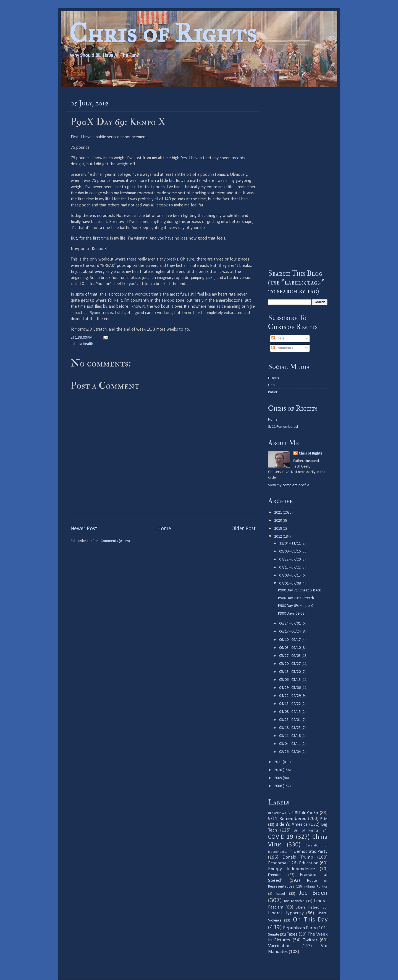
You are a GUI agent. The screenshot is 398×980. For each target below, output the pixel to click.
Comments (282, 348)
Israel (281, 894)
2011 (278, 762)
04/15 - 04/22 (290, 704)
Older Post (243, 529)
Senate (274, 935)
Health (88, 344)
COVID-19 (281, 837)
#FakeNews (277, 813)
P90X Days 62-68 (291, 614)
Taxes (292, 934)
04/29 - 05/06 (290, 688)
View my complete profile (289, 485)
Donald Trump (298, 857)
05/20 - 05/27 (290, 664)
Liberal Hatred (308, 908)
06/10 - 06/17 (290, 640)
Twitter (310, 940)
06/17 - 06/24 (290, 632)
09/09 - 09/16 (290, 552)
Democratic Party (311, 852)
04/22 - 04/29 (290, 696)
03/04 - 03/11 (290, 744)
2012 (278, 537)
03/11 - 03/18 (290, 736)
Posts (278, 338)
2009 (278, 778)
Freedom (275, 875)
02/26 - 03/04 (290, 752)
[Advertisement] (298, 178)
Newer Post (84, 529)
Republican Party (300, 928)
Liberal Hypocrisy (286, 913)
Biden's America (292, 824)
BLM (324, 819)
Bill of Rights (306, 831)
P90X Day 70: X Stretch (296, 598)
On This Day (310, 920)
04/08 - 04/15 (290, 712)
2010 (278, 770)
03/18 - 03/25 (290, 728)
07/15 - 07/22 (290, 568)
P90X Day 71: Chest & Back (299, 590)
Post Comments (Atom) (111, 541)
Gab (271, 385)
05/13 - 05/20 (290, 672)
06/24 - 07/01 (290, 624)
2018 (278, 529)
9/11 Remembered (283, 427)
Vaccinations (280, 946)
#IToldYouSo (306, 813)
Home (164, 529)
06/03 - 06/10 (290, 648)
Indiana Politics (315, 887)
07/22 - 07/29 (290, 560)
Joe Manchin (294, 901)
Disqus (273, 378)
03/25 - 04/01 (290, 720)
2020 (278, 521)
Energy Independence (292, 869)
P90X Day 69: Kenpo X (295, 606)
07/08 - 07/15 (290, 576)
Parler (273, 392)
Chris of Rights (163, 33)
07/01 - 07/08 (290, 584)
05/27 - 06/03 (290, 656)
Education (309, 863)
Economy (277, 863)
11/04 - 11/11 (290, 544)
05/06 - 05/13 (290, 680)
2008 (278, 786)
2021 (278, 513)
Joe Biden (313, 893)
